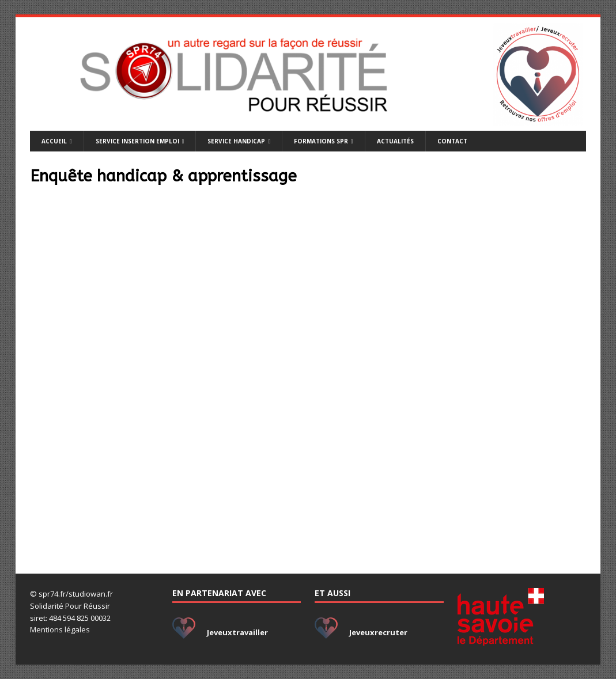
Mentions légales (60, 629)
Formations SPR (321, 141)
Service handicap (236, 141)
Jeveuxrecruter (378, 632)
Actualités (395, 141)
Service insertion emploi (137, 141)
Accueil (54, 141)
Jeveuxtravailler (237, 632)
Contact (452, 141)
